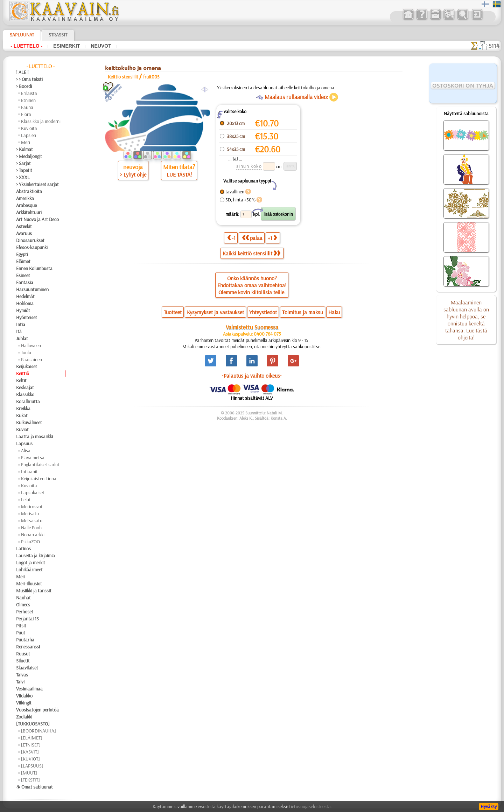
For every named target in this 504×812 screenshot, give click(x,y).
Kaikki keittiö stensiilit (251, 253)
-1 (231, 238)
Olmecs (23, 605)
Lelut (26, 500)
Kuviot (22, 429)
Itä (19, 331)
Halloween (31, 345)
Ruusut (23, 654)
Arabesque (26, 205)
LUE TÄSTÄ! (179, 174)
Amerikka (25, 198)
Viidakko (24, 696)
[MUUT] (29, 773)
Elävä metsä (33, 457)
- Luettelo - (26, 46)
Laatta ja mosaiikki (34, 436)
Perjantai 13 (27, 619)
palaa (252, 238)
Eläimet (23, 261)
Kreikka (23, 408)
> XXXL (23, 177)
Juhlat (22, 338)
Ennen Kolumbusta (34, 268)
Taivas (22, 675)
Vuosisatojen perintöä (37, 710)
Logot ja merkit (31, 563)
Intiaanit (29, 472)
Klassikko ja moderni (41, 121)
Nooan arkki (33, 535)
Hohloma (25, 303)
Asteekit (24, 226)
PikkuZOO (30, 542)
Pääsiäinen (31, 359)
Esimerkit (66, 46)
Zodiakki (24, 717)
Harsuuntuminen (32, 289)
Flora (26, 114)
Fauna (27, 107)
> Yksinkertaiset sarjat (37, 184)
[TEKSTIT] (30, 780)
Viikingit (24, 703)
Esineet (23, 275)
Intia (21, 324)
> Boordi (24, 86)
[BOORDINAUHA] (38, 731)
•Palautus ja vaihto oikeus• (252, 376)
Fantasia (25, 282)
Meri (26, 142)
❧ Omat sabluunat (34, 787)
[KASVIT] (30, 752)
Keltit (21, 380)
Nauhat (23, 598)
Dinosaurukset (30, 240)
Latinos (23, 549)
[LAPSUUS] (32, 766)
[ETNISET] (31, 745)
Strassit (58, 35)
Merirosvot (32, 507)
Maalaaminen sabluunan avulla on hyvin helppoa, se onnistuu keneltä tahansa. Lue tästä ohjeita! (466, 320)
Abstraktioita (29, 191)
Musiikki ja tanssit (34, 591)
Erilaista (29, 93)
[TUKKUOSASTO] (33, 724)
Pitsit (21, 626)
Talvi (20, 682)
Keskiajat (25, 387)
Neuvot (101, 46)
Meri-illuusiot (29, 584)
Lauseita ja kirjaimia (36, 556)
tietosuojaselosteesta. (310, 806)
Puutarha (25, 640)
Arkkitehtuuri (29, 212)
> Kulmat (24, 149)
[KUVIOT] (30, 759)
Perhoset (25, 612)
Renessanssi (28, 647)
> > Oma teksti (29, 79)
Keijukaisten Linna (39, 479)
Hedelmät (25, 296)
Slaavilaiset (27, 668)
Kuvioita (29, 128)
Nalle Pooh (31, 528)
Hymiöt (23, 310)
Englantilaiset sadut (40, 465)
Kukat (22, 415)
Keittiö (23, 373)
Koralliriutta (28, 401)
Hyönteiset (27, 317)
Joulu (26, 352)
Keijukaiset (27, 366)
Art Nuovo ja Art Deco (37, 219)
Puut (21, 633)
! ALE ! (22, 72)
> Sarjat (23, 163)
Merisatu (30, 514)
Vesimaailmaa (29, 689)
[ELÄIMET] (32, 738)
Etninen (28, 100)
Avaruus (24, 233)
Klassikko (25, 394)
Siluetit (23, 661)
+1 (272, 238)
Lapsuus (24, 443)
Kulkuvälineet (29, 422)
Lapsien (29, 135)
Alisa (26, 450)
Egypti (22, 254)
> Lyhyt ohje (133, 174)
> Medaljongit (29, 156)
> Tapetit (24, 170)
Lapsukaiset (33, 493)
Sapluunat (22, 35)
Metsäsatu (32, 521)
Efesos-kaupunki (32, 247)
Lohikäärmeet (29, 570)
